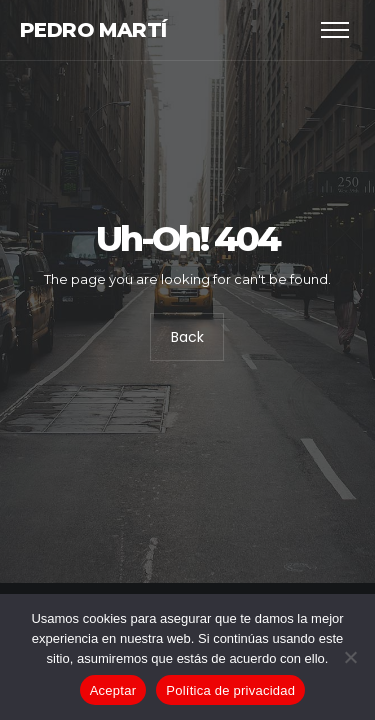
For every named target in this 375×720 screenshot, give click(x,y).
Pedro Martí (93, 30)
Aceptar (113, 690)
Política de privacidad (230, 690)
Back (187, 338)
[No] (350, 657)
